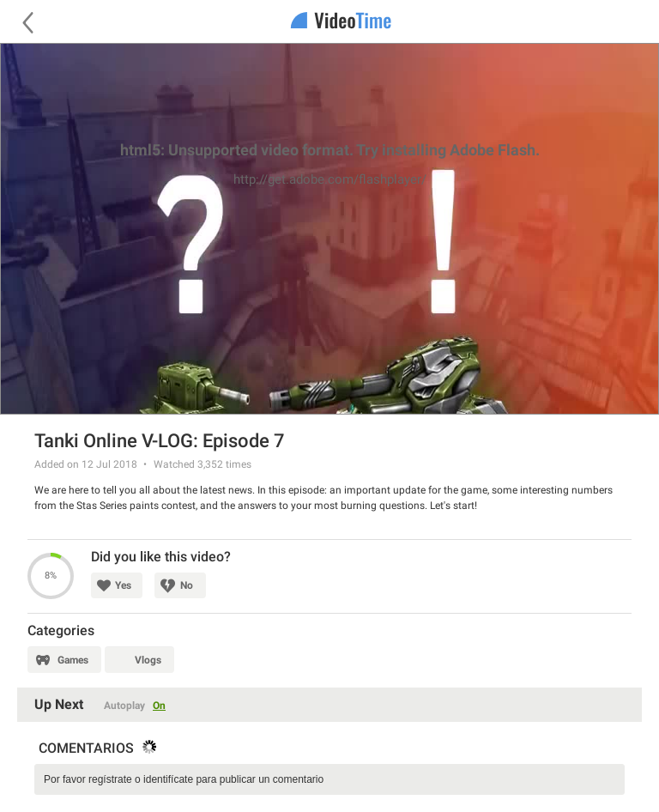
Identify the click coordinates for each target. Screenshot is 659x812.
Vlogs (148, 660)
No (187, 585)
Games (73, 660)
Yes (123, 585)
